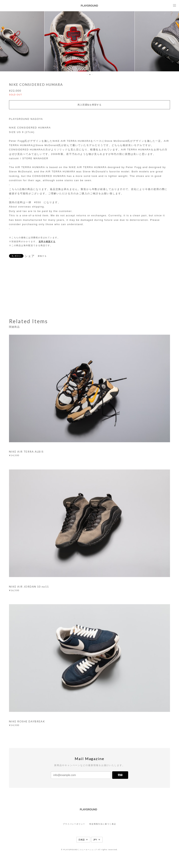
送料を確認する (47, 241)
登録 (120, 775)
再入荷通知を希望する (89, 105)
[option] (89, 41)
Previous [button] (6, 41)
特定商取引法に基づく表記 (103, 824)
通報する (42, 256)
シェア (30, 256)
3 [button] (92, 75)
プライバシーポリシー (74, 824)
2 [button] (90, 75)
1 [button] (87, 75)
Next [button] (173, 41)
